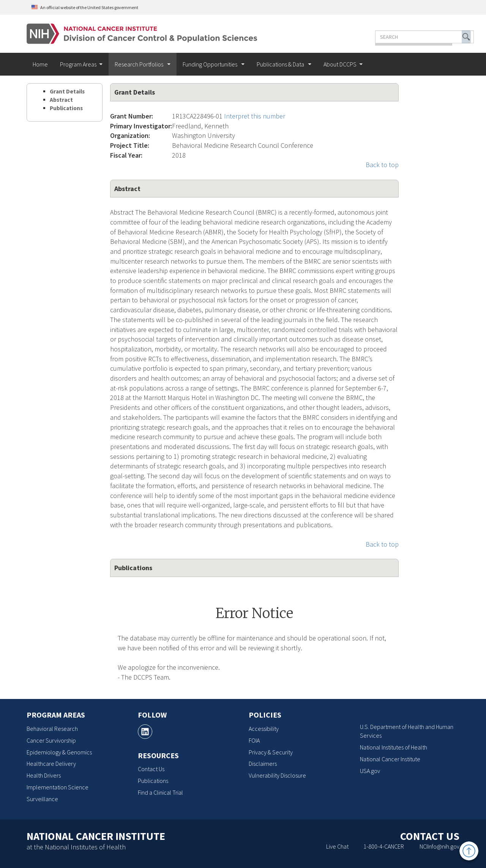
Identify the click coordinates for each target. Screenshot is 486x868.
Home (40, 64)
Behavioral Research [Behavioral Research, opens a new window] (52, 729)
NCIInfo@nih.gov (439, 846)
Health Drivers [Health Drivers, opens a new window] (44, 775)
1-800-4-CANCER (384, 846)
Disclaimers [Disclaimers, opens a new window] (263, 764)
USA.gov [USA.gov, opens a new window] (370, 771)
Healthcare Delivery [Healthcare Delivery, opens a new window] (51, 764)
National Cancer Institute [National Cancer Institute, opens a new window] (390, 759)
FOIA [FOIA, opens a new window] (254, 740)
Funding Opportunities (211, 64)
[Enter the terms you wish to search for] (402, 37)
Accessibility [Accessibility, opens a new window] (264, 729)
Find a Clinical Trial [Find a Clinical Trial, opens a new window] (160, 792)
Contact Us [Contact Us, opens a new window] (151, 769)
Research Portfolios (140, 64)
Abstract (61, 100)
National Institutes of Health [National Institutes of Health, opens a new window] (394, 747)
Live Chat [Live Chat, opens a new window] (337, 846)
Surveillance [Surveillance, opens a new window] (42, 799)
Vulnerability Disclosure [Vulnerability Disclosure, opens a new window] (277, 775)
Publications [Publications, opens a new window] (153, 781)
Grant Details (67, 91)
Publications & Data (281, 64)
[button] (443, 37)
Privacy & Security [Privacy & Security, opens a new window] (271, 752)
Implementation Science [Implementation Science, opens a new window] (58, 787)
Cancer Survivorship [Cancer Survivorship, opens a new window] (51, 740)
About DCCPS (340, 64)
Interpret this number (255, 116)
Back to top (382, 165)
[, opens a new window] (145, 732)
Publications (66, 108)
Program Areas (78, 64)
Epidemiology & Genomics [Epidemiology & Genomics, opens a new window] (59, 752)
